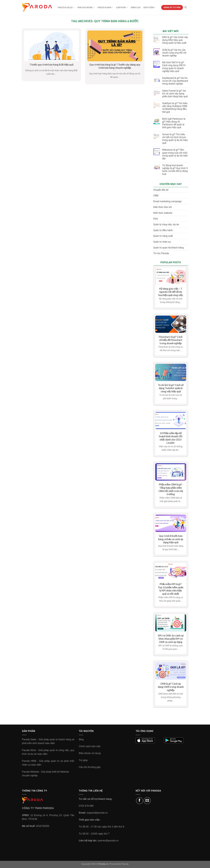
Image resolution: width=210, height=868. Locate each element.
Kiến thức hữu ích (163, 207)
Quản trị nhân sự (162, 242)
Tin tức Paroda (161, 253)
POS (156, 219)
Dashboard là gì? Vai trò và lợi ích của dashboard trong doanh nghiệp (175, 81)
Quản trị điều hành (163, 230)
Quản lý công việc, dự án (166, 224)
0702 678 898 (86, 806)
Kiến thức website (163, 213)
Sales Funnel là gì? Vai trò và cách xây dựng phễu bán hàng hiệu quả (175, 94)
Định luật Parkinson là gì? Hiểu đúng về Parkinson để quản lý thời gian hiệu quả (174, 123)
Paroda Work (86, 7)
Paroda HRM (105, 7)
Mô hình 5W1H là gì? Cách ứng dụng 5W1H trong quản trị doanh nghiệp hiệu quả (174, 67)
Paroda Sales (66, 7)
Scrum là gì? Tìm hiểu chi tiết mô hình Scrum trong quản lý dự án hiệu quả (175, 139)
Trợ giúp (83, 760)
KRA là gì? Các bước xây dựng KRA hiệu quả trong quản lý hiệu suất (175, 40)
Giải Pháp (122, 7)
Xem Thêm (150, 7)
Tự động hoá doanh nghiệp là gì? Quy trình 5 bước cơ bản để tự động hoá (175, 170)
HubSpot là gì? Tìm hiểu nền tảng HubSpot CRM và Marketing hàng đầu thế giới (175, 108)
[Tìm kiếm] (186, 7)
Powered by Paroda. (119, 864)
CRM (156, 196)
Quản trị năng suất (163, 236)
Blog (81, 739)
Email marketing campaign (167, 201)
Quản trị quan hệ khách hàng (168, 248)
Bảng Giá (136, 7)
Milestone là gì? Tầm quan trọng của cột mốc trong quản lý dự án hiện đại (175, 154)
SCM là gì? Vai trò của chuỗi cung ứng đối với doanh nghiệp (174, 53)
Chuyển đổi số (161, 190)
